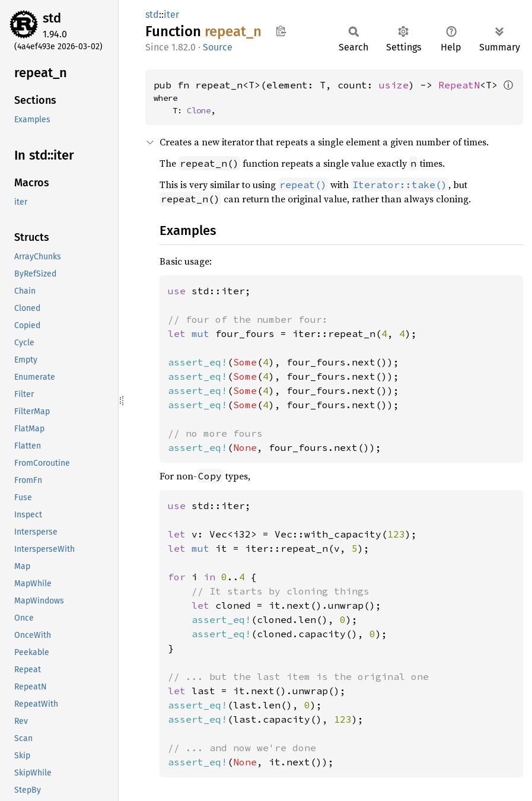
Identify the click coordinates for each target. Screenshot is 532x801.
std (52, 18)
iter (171, 15)
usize (394, 85)
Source (218, 47)
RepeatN (459, 85)
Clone (199, 110)
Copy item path (281, 31)
